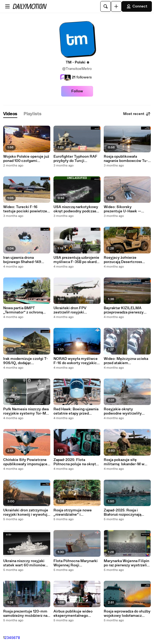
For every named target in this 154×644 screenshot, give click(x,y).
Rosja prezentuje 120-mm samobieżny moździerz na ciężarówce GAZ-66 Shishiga (25, 614)
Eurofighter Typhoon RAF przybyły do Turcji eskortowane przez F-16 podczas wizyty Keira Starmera (75, 159)
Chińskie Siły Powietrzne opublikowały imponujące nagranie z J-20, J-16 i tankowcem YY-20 (25, 462)
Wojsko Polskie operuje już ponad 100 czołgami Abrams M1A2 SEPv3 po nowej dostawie (26, 159)
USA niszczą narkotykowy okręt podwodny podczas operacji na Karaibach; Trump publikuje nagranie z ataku (76, 209)
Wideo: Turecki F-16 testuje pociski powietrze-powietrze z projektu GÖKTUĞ (26, 209)
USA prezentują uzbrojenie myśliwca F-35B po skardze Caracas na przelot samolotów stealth (77, 260)
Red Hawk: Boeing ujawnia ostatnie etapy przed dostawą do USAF (76, 411)
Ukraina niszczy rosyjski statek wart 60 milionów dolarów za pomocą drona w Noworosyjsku (27, 563)
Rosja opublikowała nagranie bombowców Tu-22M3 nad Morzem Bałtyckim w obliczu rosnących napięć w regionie (126, 159)
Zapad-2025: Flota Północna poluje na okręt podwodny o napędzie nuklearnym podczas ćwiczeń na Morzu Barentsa (77, 462)
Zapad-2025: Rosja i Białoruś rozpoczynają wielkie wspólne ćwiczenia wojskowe (127, 512)
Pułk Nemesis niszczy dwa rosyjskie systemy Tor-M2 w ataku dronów (26, 411)
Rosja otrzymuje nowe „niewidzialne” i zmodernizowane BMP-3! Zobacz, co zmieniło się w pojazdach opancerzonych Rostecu (76, 512)
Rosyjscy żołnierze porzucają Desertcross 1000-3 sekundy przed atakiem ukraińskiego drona (123, 260)
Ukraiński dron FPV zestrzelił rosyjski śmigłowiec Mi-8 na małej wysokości (76, 310)
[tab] (10, 114)
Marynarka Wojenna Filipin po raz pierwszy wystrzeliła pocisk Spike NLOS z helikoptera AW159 (127, 563)
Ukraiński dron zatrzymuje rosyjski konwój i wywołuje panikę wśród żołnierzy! (26, 512)
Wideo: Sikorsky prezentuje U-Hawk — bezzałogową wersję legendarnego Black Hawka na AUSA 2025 (127, 209)
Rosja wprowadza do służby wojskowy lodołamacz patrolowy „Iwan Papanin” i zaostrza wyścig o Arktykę (127, 614)
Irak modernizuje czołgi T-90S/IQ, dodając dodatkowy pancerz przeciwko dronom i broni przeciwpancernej (26, 361)
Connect (137, 6)
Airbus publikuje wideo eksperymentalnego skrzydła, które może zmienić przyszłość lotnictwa (73, 614)
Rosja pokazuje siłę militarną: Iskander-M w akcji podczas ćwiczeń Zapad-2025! (124, 462)
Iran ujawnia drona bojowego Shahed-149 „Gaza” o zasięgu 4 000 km (26, 260)
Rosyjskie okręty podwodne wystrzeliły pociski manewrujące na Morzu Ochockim (124, 411)
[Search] (106, 6)
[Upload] (116, 6)
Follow (77, 91)
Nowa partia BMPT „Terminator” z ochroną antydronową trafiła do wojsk (23, 310)
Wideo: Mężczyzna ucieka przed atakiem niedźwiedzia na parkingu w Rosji (127, 361)
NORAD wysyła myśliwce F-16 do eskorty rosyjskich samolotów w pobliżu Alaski (76, 361)
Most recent (137, 114)
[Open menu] (7, 6)
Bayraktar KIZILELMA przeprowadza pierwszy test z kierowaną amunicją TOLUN (126, 310)
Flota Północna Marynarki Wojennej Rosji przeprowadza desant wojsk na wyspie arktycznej (77, 563)
